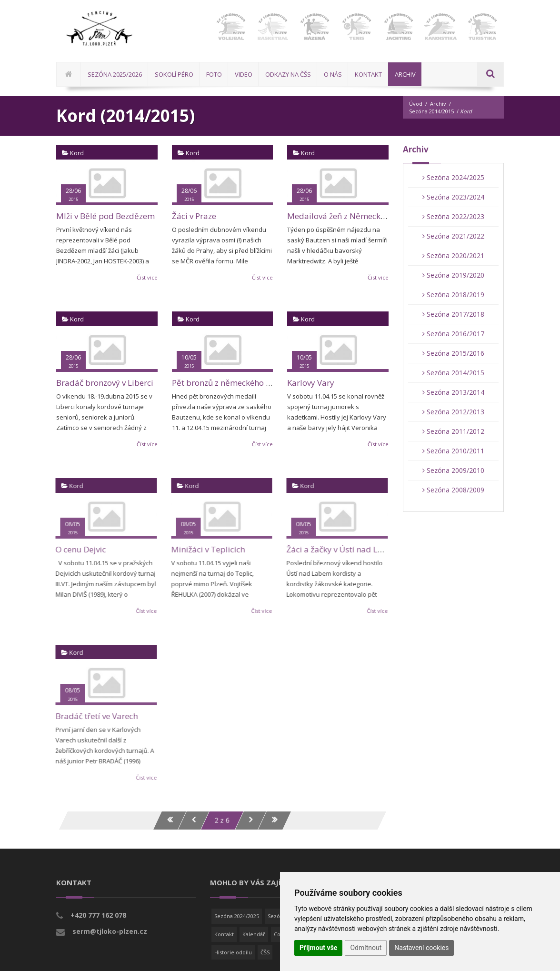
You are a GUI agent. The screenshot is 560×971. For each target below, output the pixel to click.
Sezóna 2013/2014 (453, 392)
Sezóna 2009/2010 (453, 470)
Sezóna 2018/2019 (453, 295)
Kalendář (254, 934)
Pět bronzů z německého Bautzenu (237, 383)
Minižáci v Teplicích (202, 549)
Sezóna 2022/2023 (453, 216)
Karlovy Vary (311, 383)
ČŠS (265, 952)
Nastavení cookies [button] (421, 948)
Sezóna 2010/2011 (453, 451)
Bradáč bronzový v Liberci (105, 383)
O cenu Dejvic (75, 549)
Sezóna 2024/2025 (453, 177)
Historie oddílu (233, 952)
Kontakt (224, 934)
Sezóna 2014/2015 (431, 111)
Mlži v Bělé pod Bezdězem (105, 216)
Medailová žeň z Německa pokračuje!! (358, 216)
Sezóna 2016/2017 (453, 334)
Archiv (438, 104)
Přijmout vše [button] (318, 948)
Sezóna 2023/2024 (453, 197)
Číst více (147, 277)
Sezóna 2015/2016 (453, 353)
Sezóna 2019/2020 (453, 275)
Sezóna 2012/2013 (453, 412)
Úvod (416, 104)
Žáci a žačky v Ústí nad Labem (337, 549)
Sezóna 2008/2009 (453, 490)
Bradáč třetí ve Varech (91, 716)
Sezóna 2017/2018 (453, 314)
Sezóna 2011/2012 (453, 431)
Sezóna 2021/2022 (453, 236)
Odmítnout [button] (366, 948)
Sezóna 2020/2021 (453, 255)
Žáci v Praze (194, 216)
